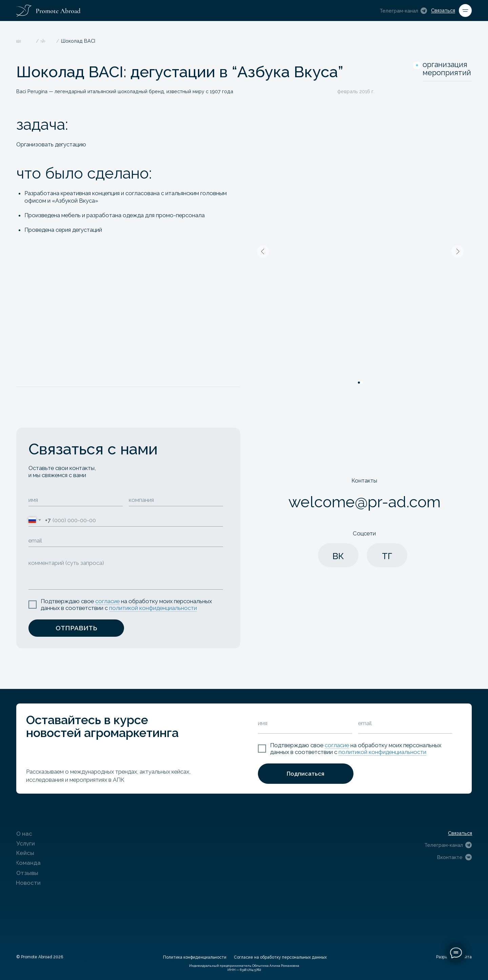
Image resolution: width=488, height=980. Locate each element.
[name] (76, 500)
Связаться (443, 10)
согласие (107, 601)
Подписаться (306, 774)
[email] (126, 541)
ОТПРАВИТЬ (76, 628)
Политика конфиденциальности (195, 957)
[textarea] (126, 572)
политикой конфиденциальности (153, 608)
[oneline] (176, 500)
